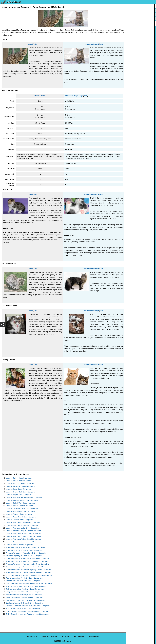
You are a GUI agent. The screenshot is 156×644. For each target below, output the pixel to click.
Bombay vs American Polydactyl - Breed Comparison (25, 603)
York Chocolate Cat (134, 29)
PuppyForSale (79, 637)
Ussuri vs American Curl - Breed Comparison (22, 525)
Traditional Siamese (134, 62)
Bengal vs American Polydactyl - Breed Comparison (24, 592)
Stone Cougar (132, 99)
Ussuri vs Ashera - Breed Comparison (19, 545)
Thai (129, 87)
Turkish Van (132, 54)
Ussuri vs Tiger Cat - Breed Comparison (20, 484)
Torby (129, 74)
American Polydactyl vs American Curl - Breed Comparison (27, 561)
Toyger (130, 66)
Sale (35, 44)
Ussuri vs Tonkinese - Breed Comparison (20, 486)
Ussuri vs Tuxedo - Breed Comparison (19, 506)
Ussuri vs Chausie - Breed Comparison (20, 520)
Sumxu (130, 95)
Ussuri (30, 44)
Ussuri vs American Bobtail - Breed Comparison (23, 522)
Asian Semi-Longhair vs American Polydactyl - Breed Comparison (29, 584)
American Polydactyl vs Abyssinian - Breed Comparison (26, 547)
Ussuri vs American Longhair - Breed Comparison (23, 531)
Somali (130, 108)
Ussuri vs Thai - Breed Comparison (18, 481)
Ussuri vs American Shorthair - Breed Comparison (24, 536)
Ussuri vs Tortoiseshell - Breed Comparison (21, 492)
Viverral (130, 37)
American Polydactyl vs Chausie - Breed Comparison (25, 556)
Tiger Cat (131, 83)
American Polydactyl (91, 44)
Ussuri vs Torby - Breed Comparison (19, 489)
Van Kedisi (131, 33)
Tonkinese (131, 79)
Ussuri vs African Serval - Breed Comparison (22, 517)
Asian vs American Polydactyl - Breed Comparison (24, 581)
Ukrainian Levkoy (134, 45)
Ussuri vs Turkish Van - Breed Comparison (21, 503)
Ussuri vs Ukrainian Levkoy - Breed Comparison (23, 509)
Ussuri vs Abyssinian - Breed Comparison (21, 511)
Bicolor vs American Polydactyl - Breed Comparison (24, 595)
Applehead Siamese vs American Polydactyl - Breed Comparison (29, 575)
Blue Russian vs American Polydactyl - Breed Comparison (26, 600)
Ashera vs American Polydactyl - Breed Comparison (24, 578)
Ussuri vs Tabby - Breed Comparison (19, 478)
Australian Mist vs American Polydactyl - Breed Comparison (27, 586)
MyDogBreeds (94, 637)
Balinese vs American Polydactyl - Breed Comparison (25, 589)
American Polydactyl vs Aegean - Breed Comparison (24, 550)
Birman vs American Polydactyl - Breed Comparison (24, 597)
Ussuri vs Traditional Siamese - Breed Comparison (24, 497)
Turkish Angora (133, 58)
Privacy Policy (32, 637)
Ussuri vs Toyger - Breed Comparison (19, 495)
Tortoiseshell (132, 70)
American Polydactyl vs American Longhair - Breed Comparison (28, 567)
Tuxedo (130, 49)
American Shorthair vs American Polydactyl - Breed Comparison (29, 570)
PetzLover (66, 637)
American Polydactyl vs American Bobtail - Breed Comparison (28, 559)
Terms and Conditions (49, 637)
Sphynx (130, 104)
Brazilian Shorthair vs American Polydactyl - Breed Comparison (28, 606)
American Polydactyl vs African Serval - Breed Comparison (27, 553)
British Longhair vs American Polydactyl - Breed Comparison (27, 611)
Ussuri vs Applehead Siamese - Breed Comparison (24, 542)
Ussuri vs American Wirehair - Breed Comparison (23, 539)
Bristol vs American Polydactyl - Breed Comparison (24, 609)
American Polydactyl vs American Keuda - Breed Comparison (28, 564)
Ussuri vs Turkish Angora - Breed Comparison (22, 500)
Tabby (130, 91)
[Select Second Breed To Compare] (141, 15)
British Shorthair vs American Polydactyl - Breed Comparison (27, 614)
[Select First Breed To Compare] (141, 11)
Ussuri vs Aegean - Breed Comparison (19, 514)
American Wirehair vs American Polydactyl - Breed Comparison (28, 572)
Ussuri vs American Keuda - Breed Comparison (23, 528)
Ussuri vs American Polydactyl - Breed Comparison (24, 534)
